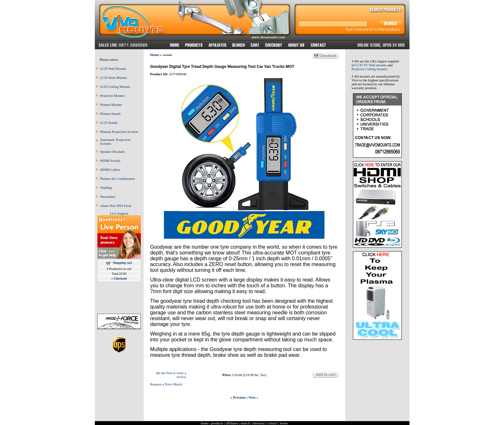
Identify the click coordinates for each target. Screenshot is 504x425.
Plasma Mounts (111, 105)
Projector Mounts (113, 96)
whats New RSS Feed (116, 206)
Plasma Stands (111, 114)
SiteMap (106, 188)
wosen (167, 55)
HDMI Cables (110, 170)
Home (155, 55)
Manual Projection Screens (119, 132)
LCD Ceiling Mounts (115, 87)
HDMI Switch (110, 161)
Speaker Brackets (113, 152)
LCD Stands (109, 123)
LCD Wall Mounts (113, 69)
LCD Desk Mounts (114, 78)
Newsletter (108, 197)
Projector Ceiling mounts (369, 69)
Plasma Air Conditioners (118, 179)
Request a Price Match (166, 384)
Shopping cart (122, 263)
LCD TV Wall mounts (371, 65)
